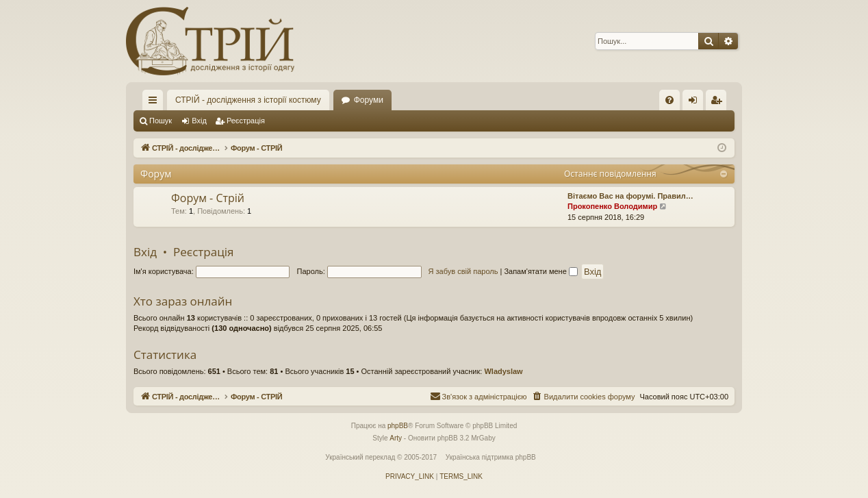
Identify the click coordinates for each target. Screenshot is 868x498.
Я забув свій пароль (463, 271)
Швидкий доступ (155, 103)
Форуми (369, 100)
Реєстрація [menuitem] (719, 103)
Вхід (199, 121)
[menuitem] (669, 100)
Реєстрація (246, 121)
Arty (396, 438)
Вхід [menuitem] (697, 103)
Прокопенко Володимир (612, 206)
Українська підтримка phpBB (491, 457)
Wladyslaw (503, 371)
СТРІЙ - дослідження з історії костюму (248, 100)
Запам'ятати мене (540, 271)
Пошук (161, 121)
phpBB (398, 426)
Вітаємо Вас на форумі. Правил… (630, 196)
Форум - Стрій (208, 198)
